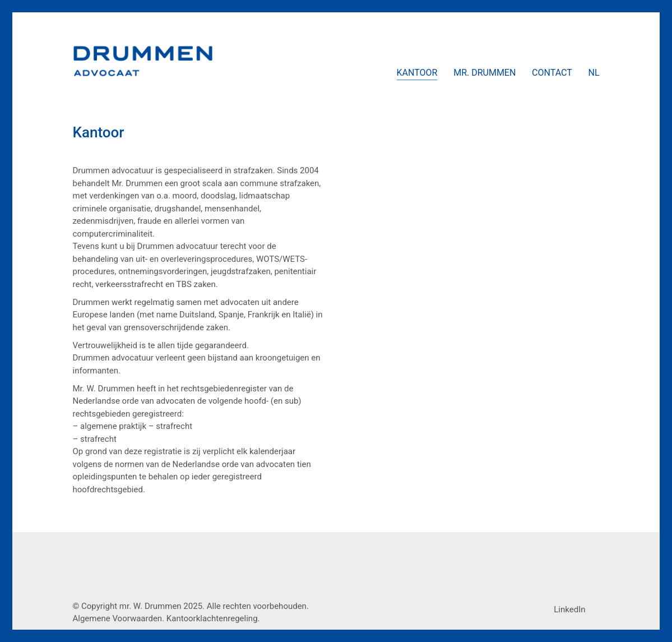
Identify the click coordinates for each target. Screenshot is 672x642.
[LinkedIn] (569, 610)
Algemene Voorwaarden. (119, 618)
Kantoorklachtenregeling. (213, 618)
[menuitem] (594, 73)
